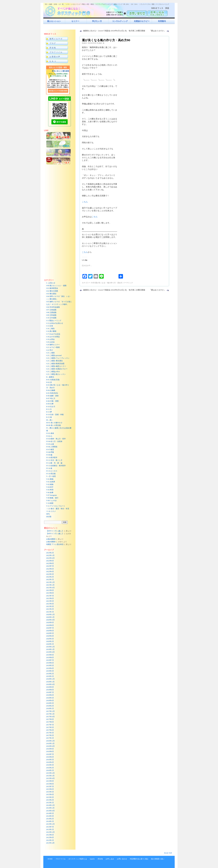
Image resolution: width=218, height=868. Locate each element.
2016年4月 (50, 762)
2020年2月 (50, 641)
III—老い (50, 420)
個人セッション (54, 21)
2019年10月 (50, 652)
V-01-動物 (50, 479)
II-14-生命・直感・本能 (55, 415)
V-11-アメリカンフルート (56, 506)
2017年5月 (50, 727)
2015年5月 (50, 792)
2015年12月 (50, 773)
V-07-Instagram (52, 495)
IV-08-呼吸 (50, 452)
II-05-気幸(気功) (52, 393)
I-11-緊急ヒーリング (54, 321)
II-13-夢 (49, 412)
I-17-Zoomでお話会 (53, 334)
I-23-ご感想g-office (53, 372)
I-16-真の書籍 (51, 331)
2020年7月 (50, 628)
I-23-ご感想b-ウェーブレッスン (58, 358)
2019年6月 (50, 663)
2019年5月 (50, 665)
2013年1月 (50, 829)
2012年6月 (50, 835)
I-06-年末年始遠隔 (53, 307)
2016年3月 (50, 765)
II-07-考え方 (51, 398)
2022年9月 (50, 561)
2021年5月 (50, 601)
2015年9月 (50, 781)
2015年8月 (50, 784)
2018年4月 (50, 701)
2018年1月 (50, 708)
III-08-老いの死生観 (54, 425)
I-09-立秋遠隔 (51, 315)
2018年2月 (50, 706)
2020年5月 (50, 633)
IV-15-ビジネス (52, 471)
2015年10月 (50, 778)
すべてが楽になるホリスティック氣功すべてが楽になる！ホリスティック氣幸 (69, 11)
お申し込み (110, 859)
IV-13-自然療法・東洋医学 (56, 466)
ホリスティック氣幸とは (78, 859)
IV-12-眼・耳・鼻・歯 (54, 463)
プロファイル (61, 859)
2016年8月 (50, 751)
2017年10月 (50, 717)
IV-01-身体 (50, 433)
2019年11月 (50, 649)
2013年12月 (50, 824)
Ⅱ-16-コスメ (51, 511)
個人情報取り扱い (158, 859)
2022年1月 (50, 580)
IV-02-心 (49, 436)
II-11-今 (49, 409)
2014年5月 (50, 813)
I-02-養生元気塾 (52, 291)
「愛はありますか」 (157, 31)
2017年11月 (50, 714)
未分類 (49, 517)
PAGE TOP (168, 853)
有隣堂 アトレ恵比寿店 (55, 544)
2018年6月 (50, 695)
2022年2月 (50, 577)
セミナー (75, 21)
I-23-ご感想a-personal (54, 355)
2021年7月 (50, 596)
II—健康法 (50, 377)
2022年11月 (50, 555)
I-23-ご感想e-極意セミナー (56, 366)
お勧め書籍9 (51, 539)
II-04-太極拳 (51, 390)
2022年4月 (50, 572)
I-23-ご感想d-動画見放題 (55, 364)
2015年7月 (50, 786)
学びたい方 (97, 21)
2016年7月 (50, 754)
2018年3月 (50, 703)
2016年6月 (50, 757)
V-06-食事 (50, 493)
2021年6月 (50, 598)
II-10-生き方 (51, 407)
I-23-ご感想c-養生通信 (54, 361)
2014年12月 (50, 805)
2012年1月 (50, 840)
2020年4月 (50, 636)
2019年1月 (50, 676)
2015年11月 (50, 776)
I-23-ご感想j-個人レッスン (56, 374)
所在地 (100, 859)
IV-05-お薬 (50, 444)
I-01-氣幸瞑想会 (52, 288)
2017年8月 (50, 722)
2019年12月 (50, 647)
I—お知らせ (51, 283)
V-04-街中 (50, 487)
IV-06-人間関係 (52, 447)
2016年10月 (50, 746)
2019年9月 (50, 655)
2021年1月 (50, 612)
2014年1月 (50, 821)
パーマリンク (128, 283)
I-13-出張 (50, 326)
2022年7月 (50, 566)
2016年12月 (50, 741)
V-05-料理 (50, 490)
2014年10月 (50, 811)
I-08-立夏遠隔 (51, 312)
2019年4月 (50, 668)
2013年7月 (50, 827)
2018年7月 (50, 692)
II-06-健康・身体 (52, 396)
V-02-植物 (50, 484)
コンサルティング (120, 21)
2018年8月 (50, 690)
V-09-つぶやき (52, 501)
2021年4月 (50, 604)
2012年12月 (50, 832)
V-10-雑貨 (50, 503)
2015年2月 (50, 800)
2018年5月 (50, 698)
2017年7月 (50, 725)
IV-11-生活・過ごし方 (54, 460)
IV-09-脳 (49, 455)
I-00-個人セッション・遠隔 (56, 286)
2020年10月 (50, 620)
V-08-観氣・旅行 (52, 498)
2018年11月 (50, 682)
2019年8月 (50, 658)
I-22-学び (50, 350)
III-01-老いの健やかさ (54, 423)
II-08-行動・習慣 (52, 401)
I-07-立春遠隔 (51, 310)
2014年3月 (50, 816)
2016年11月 (50, 743)
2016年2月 (50, 768)
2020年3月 (50, 639)
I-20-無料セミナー (53, 345)
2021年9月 (50, 590)
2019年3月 (50, 671)
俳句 (48, 514)
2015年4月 (50, 794)
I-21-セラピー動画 (53, 347)
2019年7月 (50, 660)
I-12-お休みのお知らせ (55, 323)
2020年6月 (50, 631)
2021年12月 (50, 582)
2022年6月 (50, 569)
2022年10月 (50, 558)
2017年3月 (50, 733)
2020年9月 (50, 623)
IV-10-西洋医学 (52, 458)
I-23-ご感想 (50, 353)
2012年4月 (50, 837)
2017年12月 (50, 711)
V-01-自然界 (51, 482)
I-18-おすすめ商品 (53, 337)
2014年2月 (50, 819)
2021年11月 (50, 585)
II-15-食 (49, 417)
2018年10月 (50, 684)
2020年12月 (50, 615)
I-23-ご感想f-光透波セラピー (57, 369)
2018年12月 (50, 679)
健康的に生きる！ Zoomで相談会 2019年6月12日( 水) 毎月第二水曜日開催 (114, 31)
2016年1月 (50, 770)
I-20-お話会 (50, 342)
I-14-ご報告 (50, 329)
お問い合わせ (122, 859)
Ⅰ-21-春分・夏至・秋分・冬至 (58, 509)
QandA (92, 859)
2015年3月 (50, 797)
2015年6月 (50, 789)
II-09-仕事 (50, 404)
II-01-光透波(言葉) (53, 380)
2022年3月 (50, 574)
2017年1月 (50, 738)
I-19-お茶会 (50, 339)
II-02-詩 (49, 382)
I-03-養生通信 (51, 294)
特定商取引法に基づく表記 (139, 859)
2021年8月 (50, 593)
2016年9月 (50, 749)
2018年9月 (50, 687)
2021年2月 (50, 609)
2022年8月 (50, 563)
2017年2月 (50, 735)
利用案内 (162, 21)
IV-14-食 (49, 468)
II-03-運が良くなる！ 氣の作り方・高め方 (107, 283)
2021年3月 (50, 606)
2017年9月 (50, 719)
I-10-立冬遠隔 (51, 318)
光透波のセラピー (142, 21)
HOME (50, 859)
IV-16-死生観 (51, 474)
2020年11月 (50, 617)
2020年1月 (50, 644)
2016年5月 (50, 760)
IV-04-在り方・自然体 (54, 441)
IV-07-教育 (50, 450)
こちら (85, 202)
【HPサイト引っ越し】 (55, 531)
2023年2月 (50, 553)
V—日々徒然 (51, 476)
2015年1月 (50, 803)
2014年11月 (50, 808)
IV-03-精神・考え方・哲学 (56, 439)
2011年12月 (50, 843)
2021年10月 (50, 588)
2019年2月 (50, 674)
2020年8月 (50, 625)
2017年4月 (50, 730)
